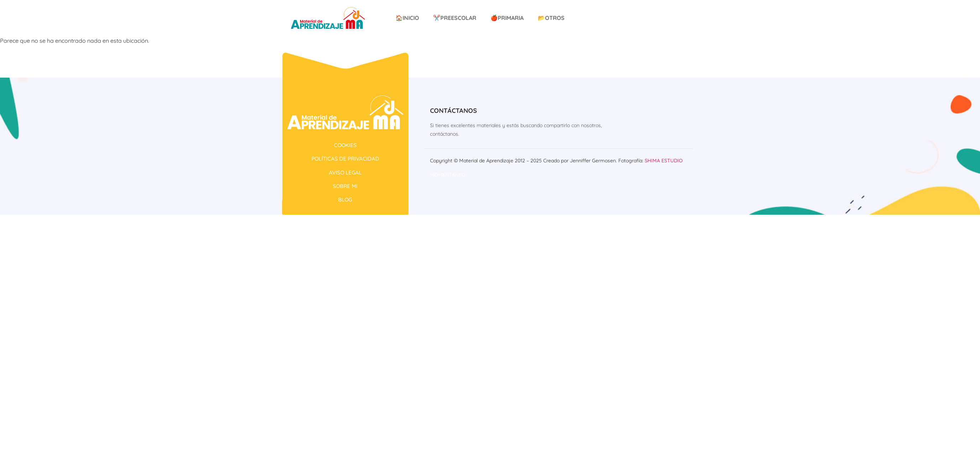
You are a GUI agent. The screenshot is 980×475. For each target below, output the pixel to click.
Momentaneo (448, 175)
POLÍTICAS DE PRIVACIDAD (345, 159)
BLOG (345, 200)
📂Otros (551, 18)
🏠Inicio (407, 18)
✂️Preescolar (455, 18)
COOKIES (345, 145)
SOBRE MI (345, 186)
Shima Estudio (664, 161)
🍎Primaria (507, 18)
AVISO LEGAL (345, 173)
